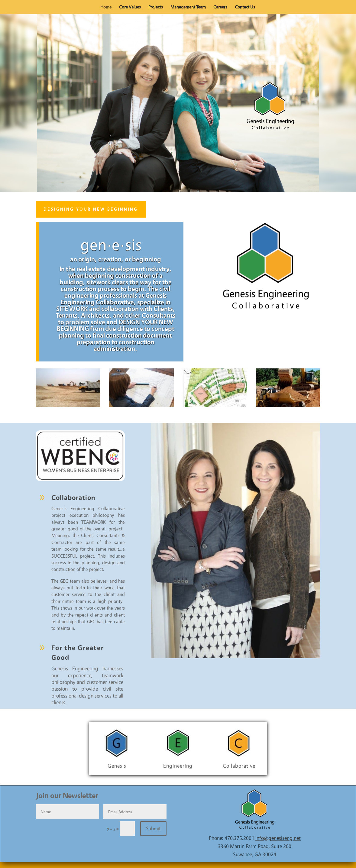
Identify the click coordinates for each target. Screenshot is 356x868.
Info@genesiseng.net (278, 838)
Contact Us (245, 7)
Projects (156, 7)
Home (106, 7)
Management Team (188, 7)
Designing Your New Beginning (91, 209)
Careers (220, 7)
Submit (153, 828)
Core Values (130, 7)
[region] (178, 103)
